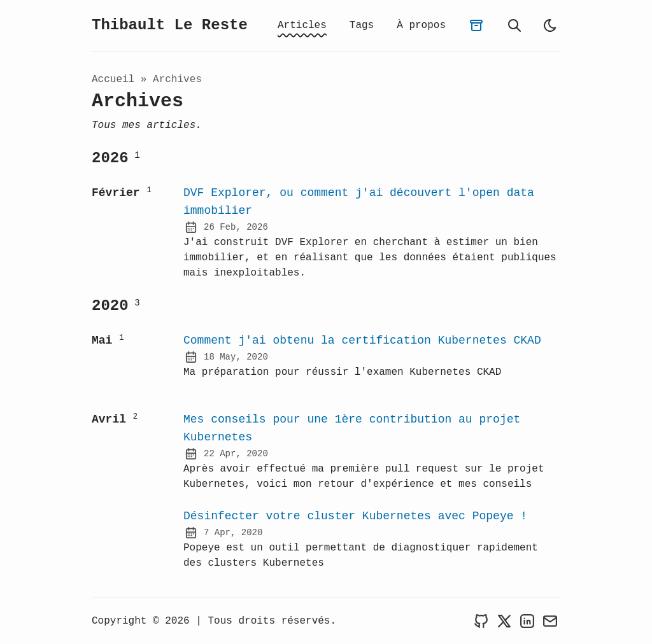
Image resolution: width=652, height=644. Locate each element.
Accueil (113, 81)
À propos (421, 25)
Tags (362, 25)
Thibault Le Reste (170, 26)
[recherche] (514, 26)
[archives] (476, 26)
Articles (302, 25)
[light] (550, 26)
